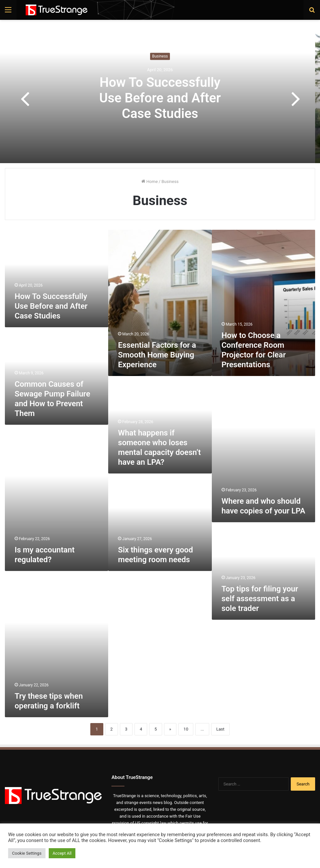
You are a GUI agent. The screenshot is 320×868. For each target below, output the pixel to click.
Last (220, 729)
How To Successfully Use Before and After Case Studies (160, 98)
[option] (160, 98)
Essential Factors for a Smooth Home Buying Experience (157, 355)
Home (149, 181)
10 (186, 729)
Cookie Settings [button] (27, 853)
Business (160, 57)
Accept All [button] (62, 853)
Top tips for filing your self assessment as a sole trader (260, 599)
